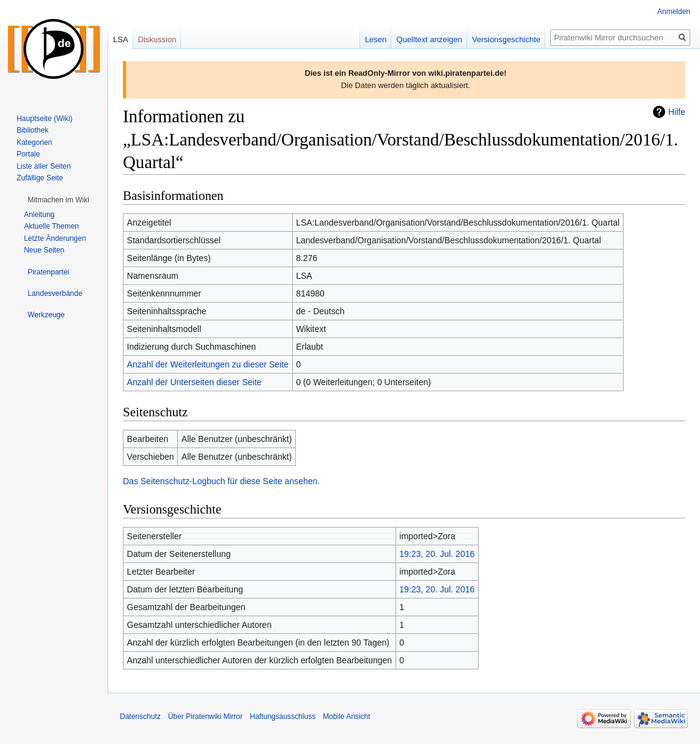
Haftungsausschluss (283, 716)
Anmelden (674, 12)
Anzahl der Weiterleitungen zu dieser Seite (208, 364)
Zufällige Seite (40, 178)
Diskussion (157, 39)
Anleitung (39, 215)
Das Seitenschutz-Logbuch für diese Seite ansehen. (221, 481)
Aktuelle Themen (51, 226)
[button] (58, 200)
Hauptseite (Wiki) (44, 119)
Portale (28, 154)
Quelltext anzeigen (429, 39)
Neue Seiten (44, 250)
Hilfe (677, 112)
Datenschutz (140, 716)
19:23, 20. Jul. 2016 (437, 554)
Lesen (376, 39)
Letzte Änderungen (55, 238)
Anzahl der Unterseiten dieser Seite (194, 382)
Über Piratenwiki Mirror (205, 716)
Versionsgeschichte (506, 39)
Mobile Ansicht (346, 716)
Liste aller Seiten (44, 166)
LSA (121, 39)
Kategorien (34, 142)
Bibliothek (32, 130)
